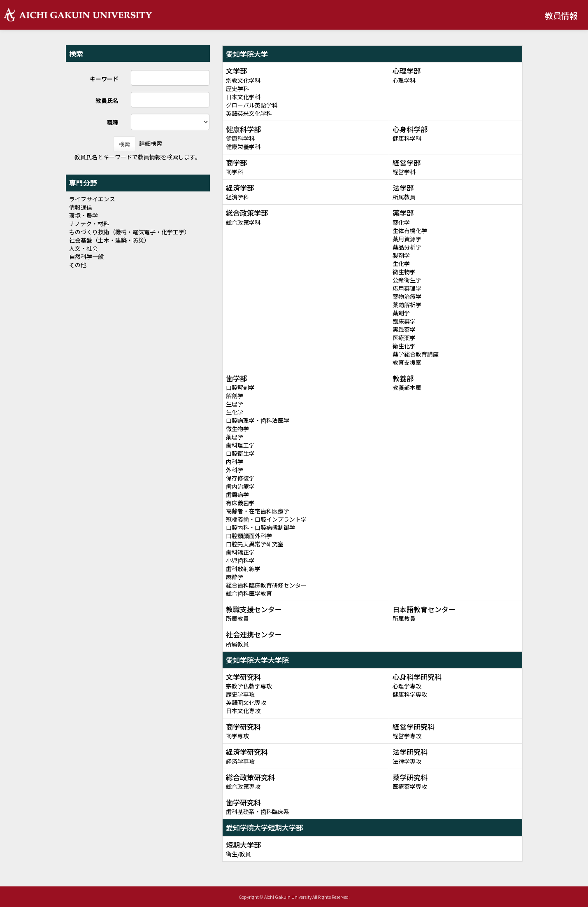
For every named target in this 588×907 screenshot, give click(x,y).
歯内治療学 (240, 486)
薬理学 (235, 437)
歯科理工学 (240, 445)
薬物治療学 (407, 296)
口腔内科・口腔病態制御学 (260, 527)
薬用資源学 (407, 239)
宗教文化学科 (243, 80)
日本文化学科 (243, 97)
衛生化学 (404, 346)
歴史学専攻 (240, 694)
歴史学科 (237, 89)
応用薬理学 (407, 288)
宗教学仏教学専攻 (249, 686)
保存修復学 (240, 478)
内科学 (235, 462)
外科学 (235, 470)
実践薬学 (404, 329)
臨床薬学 (404, 321)
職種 (113, 122)
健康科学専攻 (410, 694)
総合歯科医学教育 (249, 593)
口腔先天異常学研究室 (255, 544)
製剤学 (401, 255)
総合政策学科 (243, 222)
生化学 (401, 263)
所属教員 (404, 197)
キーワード (104, 79)
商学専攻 (237, 736)
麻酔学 (235, 577)
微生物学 (404, 272)
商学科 (235, 172)
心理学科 (404, 80)
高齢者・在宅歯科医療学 (258, 511)
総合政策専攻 (243, 786)
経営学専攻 (407, 736)
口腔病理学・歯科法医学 (258, 420)
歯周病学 (237, 494)
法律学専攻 (407, 761)
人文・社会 (84, 248)
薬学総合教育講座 (416, 354)
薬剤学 (401, 313)
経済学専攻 (240, 761)
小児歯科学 (240, 560)
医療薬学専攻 (410, 786)
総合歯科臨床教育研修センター (266, 585)
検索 (124, 144)
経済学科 (237, 197)
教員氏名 (107, 100)
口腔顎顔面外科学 (249, 536)
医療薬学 (404, 338)
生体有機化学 (410, 231)
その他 (78, 265)
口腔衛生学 (240, 453)
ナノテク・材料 (89, 224)
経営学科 (404, 172)
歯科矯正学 (240, 552)
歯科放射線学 (243, 569)
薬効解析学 (407, 305)
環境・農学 (84, 215)
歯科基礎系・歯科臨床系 (258, 811)
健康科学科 (240, 138)
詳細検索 (151, 143)
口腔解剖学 (240, 387)
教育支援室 (407, 362)
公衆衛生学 (407, 280)
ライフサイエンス (92, 199)
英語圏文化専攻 (246, 702)
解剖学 (235, 396)
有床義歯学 (240, 503)
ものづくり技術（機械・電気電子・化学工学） (130, 232)
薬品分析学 (407, 247)
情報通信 (81, 207)
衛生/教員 (238, 854)
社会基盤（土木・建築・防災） (109, 240)
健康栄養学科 (243, 147)
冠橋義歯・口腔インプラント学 (266, 519)
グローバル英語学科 (252, 105)
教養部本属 (407, 387)
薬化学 (401, 222)
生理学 (235, 404)
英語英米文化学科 (249, 113)
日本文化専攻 (243, 711)
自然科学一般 (86, 256)
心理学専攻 (407, 686)
